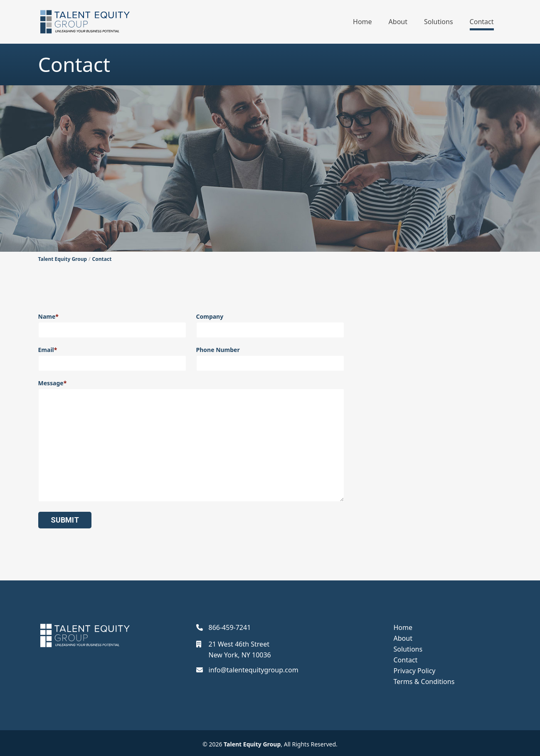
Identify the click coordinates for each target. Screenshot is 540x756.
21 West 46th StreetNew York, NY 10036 (240, 649)
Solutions (439, 22)
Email (112, 358)
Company (270, 325)
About (398, 22)
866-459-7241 (230, 627)
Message (191, 440)
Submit (65, 520)
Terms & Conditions (424, 682)
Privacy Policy (415, 671)
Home (362, 22)
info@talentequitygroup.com (254, 670)
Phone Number (270, 358)
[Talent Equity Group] (85, 22)
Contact (482, 22)
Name (112, 325)
